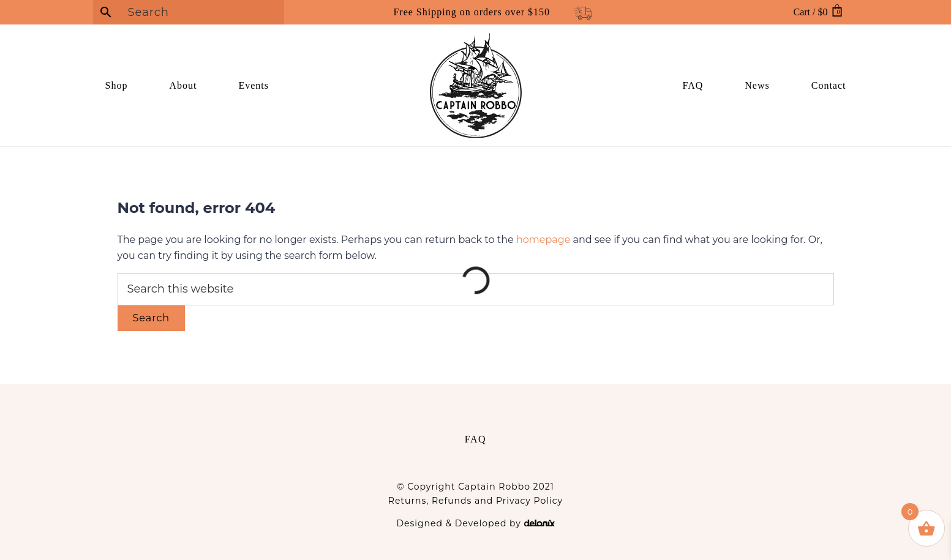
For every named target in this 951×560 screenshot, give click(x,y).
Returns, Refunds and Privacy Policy (475, 501)
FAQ (475, 439)
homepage (543, 240)
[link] (134, 86)
